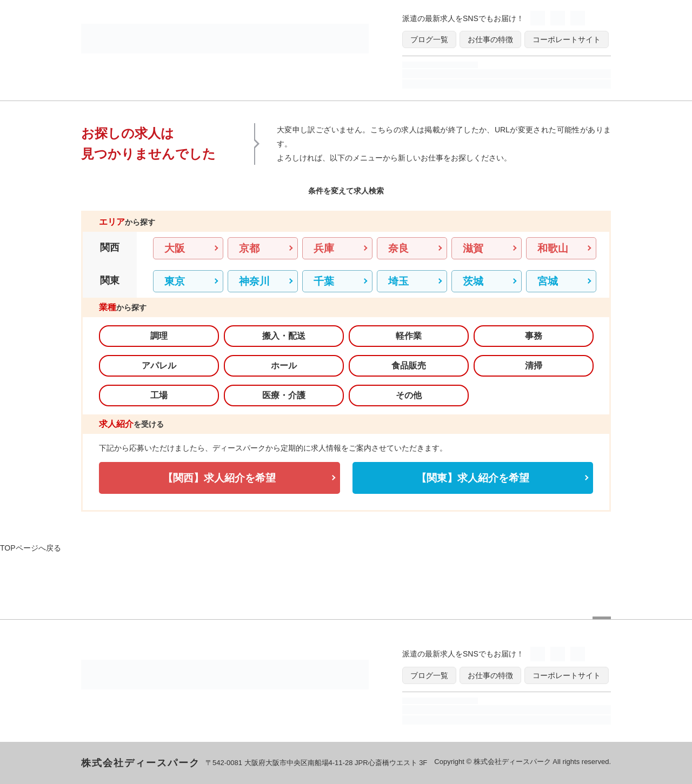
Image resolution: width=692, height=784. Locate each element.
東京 (175, 281)
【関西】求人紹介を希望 (219, 478)
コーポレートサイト (567, 39)
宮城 (548, 281)
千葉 (324, 281)
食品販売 (409, 366)
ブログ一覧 (429, 39)
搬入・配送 (284, 336)
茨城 (473, 281)
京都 (249, 248)
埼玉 (398, 281)
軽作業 (409, 336)
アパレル (159, 366)
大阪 (175, 248)
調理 (159, 336)
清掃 (534, 366)
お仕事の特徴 (490, 39)
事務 (534, 336)
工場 (159, 395)
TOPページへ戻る (31, 548)
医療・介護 (284, 395)
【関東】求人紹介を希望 (473, 478)
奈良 (398, 248)
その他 (409, 395)
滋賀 (473, 248)
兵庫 (324, 248)
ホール (284, 366)
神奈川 (254, 281)
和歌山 (553, 248)
